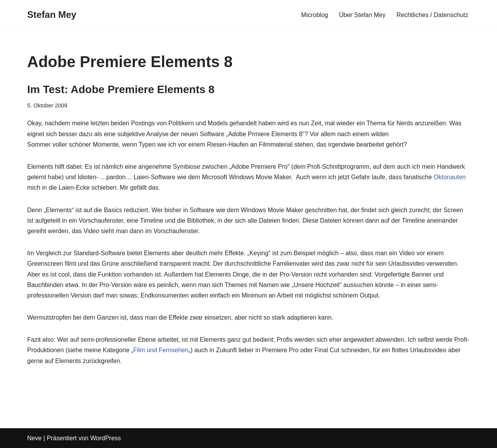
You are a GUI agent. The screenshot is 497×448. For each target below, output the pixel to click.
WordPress (105, 438)
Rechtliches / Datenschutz (432, 15)
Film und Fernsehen (161, 350)
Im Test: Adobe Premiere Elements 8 (121, 89)
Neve (34, 438)
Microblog (315, 15)
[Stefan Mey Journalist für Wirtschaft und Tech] (52, 15)
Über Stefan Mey (362, 15)
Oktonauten (450, 177)
